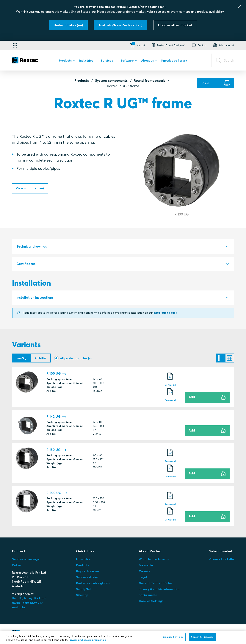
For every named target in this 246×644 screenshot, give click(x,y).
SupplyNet (84, 589)
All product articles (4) (76, 358)
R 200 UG (57, 493)
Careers (145, 571)
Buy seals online (87, 571)
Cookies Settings (151, 601)
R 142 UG (56, 416)
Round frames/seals (149, 80)
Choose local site (222, 559)
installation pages (166, 313)
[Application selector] (15, 45)
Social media (148, 595)
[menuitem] (67, 61)
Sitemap (82, 595)
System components (111, 80)
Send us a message (26, 559)
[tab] (123, 247)
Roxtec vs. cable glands (93, 583)
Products (82, 80)
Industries (83, 559)
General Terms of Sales (156, 583)
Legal (143, 577)
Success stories (87, 577)
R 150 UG (56, 450)
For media (146, 565)
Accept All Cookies (202, 637)
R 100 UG (57, 374)
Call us (17, 565)
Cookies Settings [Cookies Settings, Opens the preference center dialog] (173, 637)
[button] (137, 45)
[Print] (215, 83)
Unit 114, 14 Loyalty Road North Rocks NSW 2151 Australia (29, 603)
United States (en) (83, 12)
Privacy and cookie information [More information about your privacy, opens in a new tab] (87, 640)
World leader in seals (154, 559)
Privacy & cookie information (159, 589)
